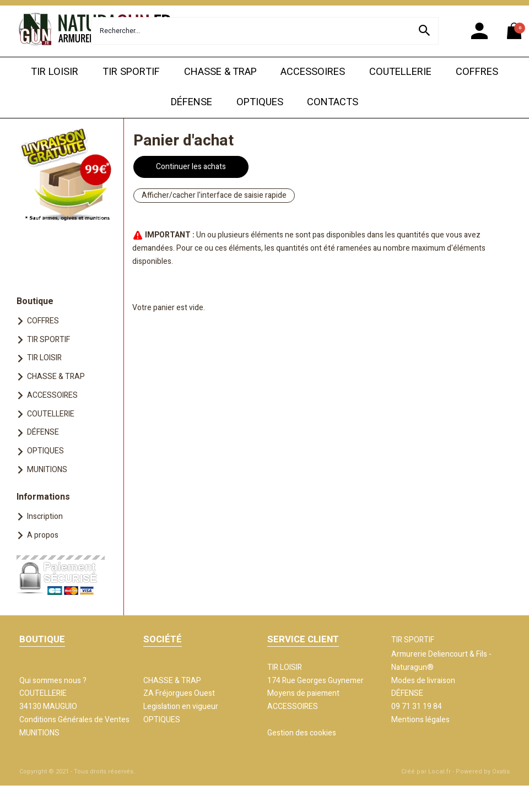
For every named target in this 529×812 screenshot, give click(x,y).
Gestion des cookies (302, 733)
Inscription (45, 516)
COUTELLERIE (400, 72)
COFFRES (477, 72)
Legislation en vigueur (181, 707)
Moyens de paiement (303, 693)
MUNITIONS (47, 470)
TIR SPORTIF (131, 72)
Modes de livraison (423, 681)
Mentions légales (420, 720)
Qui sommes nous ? (53, 681)
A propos (43, 535)
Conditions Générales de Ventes (74, 720)
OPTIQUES (260, 102)
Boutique (35, 301)
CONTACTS (333, 102)
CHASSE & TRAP (220, 72)
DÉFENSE (191, 102)
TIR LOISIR (55, 72)
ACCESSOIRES (313, 72)
